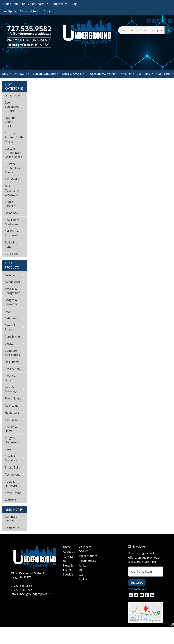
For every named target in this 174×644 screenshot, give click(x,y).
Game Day (11, 213)
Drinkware (20, 74)
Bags (5, 74)
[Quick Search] (127, 30)
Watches (10, 500)
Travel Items (13, 493)
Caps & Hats (13, 336)
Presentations (85, 556)
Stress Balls (12, 467)
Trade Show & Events (102, 74)
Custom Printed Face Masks (13, 168)
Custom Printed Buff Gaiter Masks (13, 153)
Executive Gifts (11, 378)
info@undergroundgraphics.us (31, 594)
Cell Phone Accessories (12, 233)
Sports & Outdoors (11, 458)
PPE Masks (12, 179)
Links (83, 565)
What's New (13, 95)
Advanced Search (31, 11)
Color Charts (36, 4)
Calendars (11, 318)
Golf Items (143, 74)
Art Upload (10, 11)
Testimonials (85, 561)
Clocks (9, 344)
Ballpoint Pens (11, 245)
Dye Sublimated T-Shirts (12, 107)
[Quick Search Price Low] (143, 30)
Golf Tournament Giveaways (13, 191)
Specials (68, 574)
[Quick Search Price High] (157, 30)
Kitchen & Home (11, 429)
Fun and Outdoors (45, 74)
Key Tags (11, 420)
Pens (8, 449)
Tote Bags (12, 254)
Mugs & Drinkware (12, 440)
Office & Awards (72, 74)
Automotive (12, 282)
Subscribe (137, 583)
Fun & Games (13, 398)
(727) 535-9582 (22, 586)
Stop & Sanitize (10, 204)
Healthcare (163, 74)
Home (7, 4)
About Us (20, 4)
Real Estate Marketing (12, 222)
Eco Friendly (13, 369)
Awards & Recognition (13, 291)
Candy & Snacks (10, 327)
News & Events (68, 568)
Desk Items (12, 362)
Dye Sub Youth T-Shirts (11, 122)
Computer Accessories (12, 353)
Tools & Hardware (11, 484)
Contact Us (51, 11)
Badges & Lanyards (11, 302)
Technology (13, 475)
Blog (74, 4)
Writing (126, 74)
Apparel (58, 4)
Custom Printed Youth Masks (14, 137)
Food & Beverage (11, 389)
